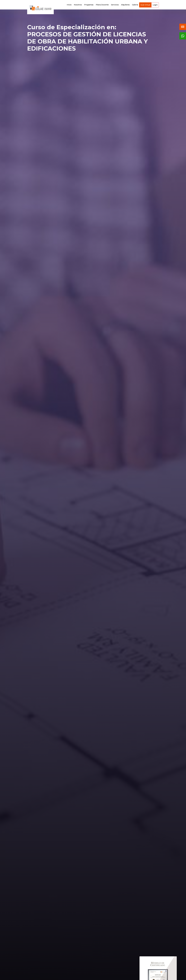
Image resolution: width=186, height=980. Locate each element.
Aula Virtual (145, 5)
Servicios (115, 5)
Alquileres (125, 5)
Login (155, 5)
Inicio (69, 5)
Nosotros (78, 5)
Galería (135, 5)
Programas (89, 5)
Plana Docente (102, 5)
